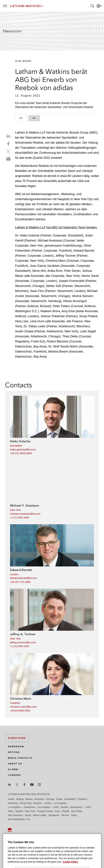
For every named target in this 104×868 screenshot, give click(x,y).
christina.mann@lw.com (23, 707)
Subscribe (17, 738)
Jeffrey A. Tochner (23, 634)
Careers (14, 775)
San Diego (77, 811)
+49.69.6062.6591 (20, 710)
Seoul (28, 815)
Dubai (59, 799)
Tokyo (74, 815)
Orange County (45, 811)
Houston (38, 803)
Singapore (54, 815)
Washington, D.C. (22, 819)
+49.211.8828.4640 (21, 453)
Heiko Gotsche (20, 441)
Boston (29, 799)
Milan (11, 811)
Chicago (50, 799)
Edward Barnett (21, 570)
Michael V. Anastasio (25, 505)
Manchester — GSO (81, 807)
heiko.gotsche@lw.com (23, 449)
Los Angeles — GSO (48, 807)
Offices (14, 752)
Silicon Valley (40, 815)
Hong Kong (25, 803)
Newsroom (16, 747)
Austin (11, 799)
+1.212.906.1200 (20, 646)
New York (15, 510)
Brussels (39, 799)
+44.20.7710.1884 (20, 582)
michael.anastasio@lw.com (25, 514)
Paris (57, 811)
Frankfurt (15, 703)
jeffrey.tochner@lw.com (23, 642)
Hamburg (13, 803)
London (14, 574)
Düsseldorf (16, 446)
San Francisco (15, 815)
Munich (19, 811)
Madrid (64, 807)
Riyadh (66, 811)
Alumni (13, 769)
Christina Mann (21, 699)
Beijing (20, 799)
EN (23, 118)
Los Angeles (60, 803)
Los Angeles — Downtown (22, 807)
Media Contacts (20, 758)
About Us (15, 764)
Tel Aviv (65, 815)
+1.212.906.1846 (20, 517)
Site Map (12, 840)
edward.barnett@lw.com (24, 578)
